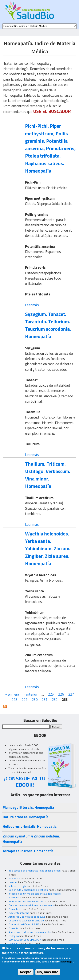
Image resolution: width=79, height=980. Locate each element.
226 (61, 694)
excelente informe (19, 913)
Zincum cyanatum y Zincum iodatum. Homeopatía (31, 839)
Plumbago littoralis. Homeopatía (28, 807)
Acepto (26, 975)
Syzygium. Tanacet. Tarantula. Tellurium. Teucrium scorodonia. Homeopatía (48, 325)
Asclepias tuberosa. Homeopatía (28, 851)
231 (45, 700)
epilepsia (14, 936)
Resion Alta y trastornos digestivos (28, 890)
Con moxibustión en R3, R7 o (25, 924)
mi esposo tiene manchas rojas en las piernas (35, 871)
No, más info (48, 975)
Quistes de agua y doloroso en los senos (31, 905)
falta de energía (17, 886)
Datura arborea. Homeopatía (25, 817)
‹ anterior (30, 694)
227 (71, 694)
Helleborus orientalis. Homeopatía (30, 826)
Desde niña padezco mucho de (26, 920)
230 (35, 700)
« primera (12, 694)
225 (51, 694)
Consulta (13, 928)
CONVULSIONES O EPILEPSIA (25, 940)
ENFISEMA (14, 878)
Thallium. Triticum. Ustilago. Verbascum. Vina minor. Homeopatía (48, 475)
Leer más (32, 305)
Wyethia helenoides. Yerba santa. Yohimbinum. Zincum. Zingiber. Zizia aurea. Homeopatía (48, 548)
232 (55, 700)
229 (25, 700)
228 (14, 700)
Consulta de (15, 909)
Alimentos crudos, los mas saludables (30, 932)
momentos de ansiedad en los (26, 901)
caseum (13, 882)
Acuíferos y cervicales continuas (27, 917)
